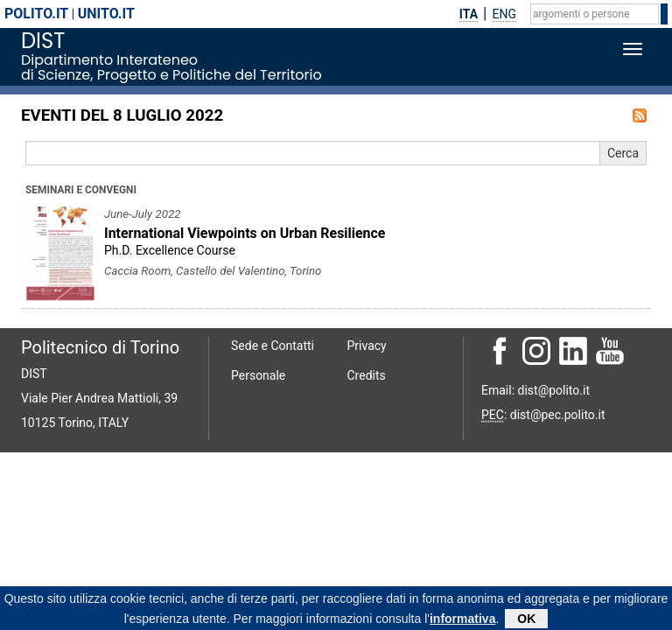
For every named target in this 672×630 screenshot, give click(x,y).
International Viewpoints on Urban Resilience (245, 233)
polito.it (36, 14)
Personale (258, 375)
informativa (462, 620)
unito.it (106, 14)
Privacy (367, 346)
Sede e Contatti (273, 346)
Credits (367, 375)
